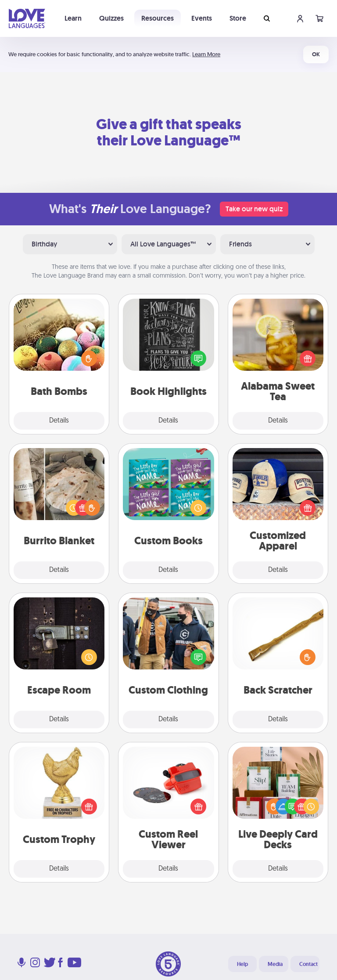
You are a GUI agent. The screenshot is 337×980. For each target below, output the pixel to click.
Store (238, 18)
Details (59, 421)
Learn (73, 18)
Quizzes (111, 18)
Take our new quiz (254, 209)
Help (242, 964)
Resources (158, 18)
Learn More (206, 54)
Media (275, 964)
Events (202, 18)
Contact (308, 964)
